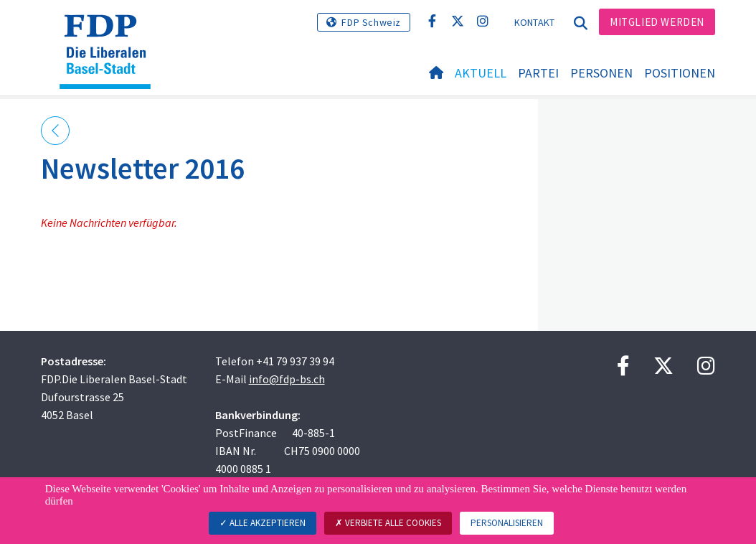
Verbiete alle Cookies (388, 523)
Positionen (680, 73)
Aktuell (481, 73)
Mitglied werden (657, 22)
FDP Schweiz (371, 22)
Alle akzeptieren (263, 523)
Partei (538, 73)
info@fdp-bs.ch (287, 379)
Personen (601, 73)
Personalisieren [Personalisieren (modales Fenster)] (507, 523)
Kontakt (535, 22)
